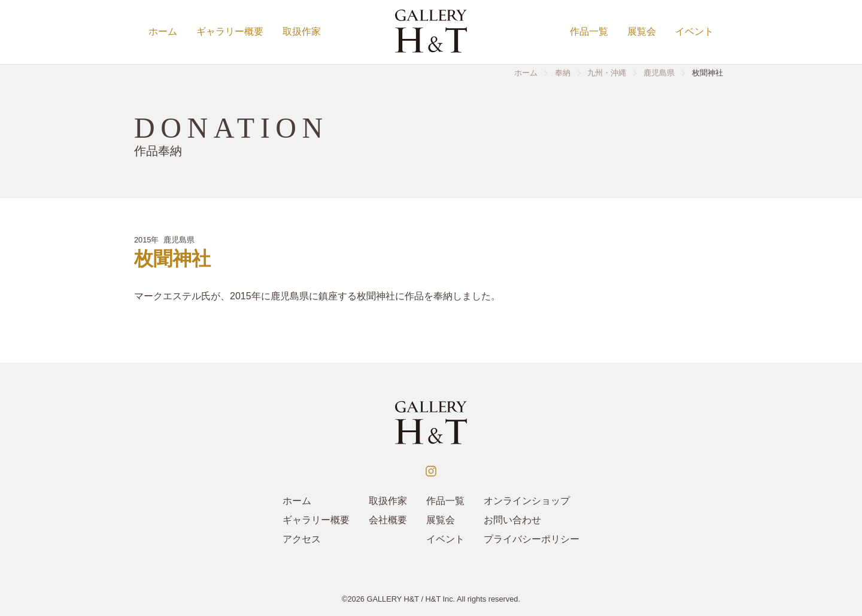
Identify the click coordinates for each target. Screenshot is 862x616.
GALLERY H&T (393, 599)
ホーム (163, 31)
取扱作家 (302, 31)
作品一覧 (589, 31)
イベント (694, 31)
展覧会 (642, 31)
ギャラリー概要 (230, 31)
